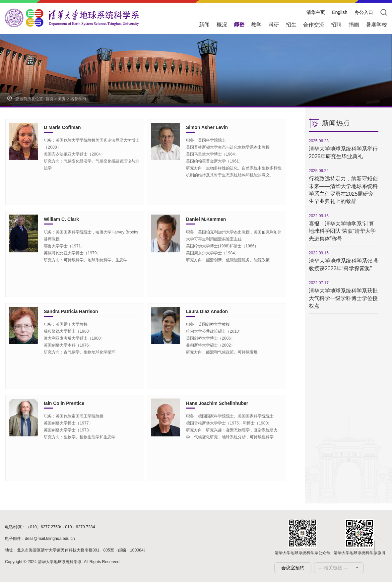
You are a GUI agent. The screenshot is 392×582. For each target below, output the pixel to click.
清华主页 (316, 12)
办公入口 (364, 12)
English (340, 12)
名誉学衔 (78, 99)
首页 (49, 99)
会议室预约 (293, 568)
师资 (62, 99)
